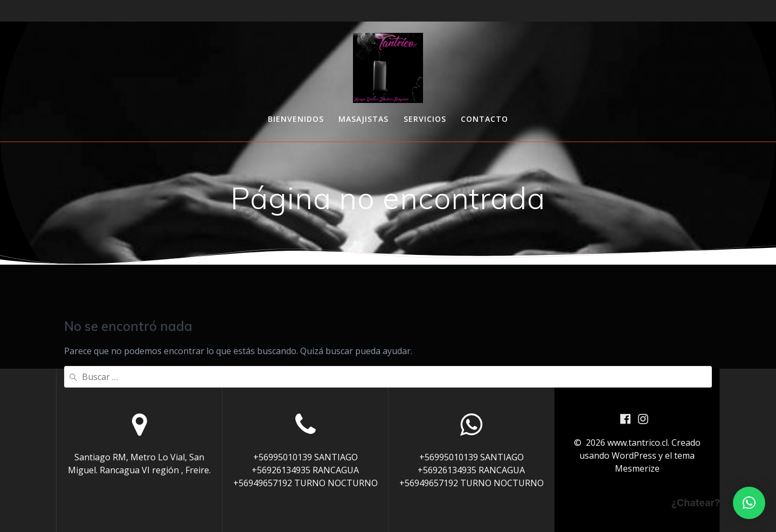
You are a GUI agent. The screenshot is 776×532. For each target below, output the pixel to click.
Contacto (484, 119)
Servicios (425, 119)
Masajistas (363, 119)
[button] (749, 503)
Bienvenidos (296, 119)
